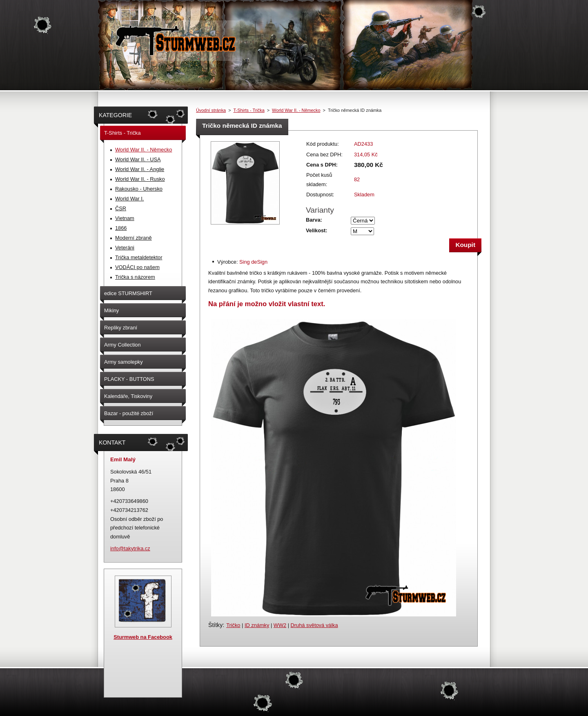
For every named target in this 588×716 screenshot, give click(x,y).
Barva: (314, 220)
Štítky (215, 625)
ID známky (257, 625)
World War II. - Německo (296, 110)
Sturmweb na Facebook (143, 637)
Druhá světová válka (314, 625)
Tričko (233, 625)
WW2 (280, 625)
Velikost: (317, 230)
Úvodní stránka (211, 110)
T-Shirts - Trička (249, 110)
